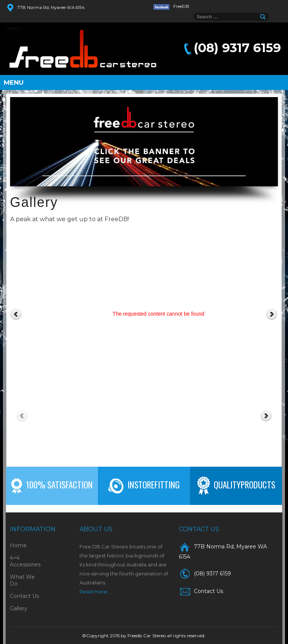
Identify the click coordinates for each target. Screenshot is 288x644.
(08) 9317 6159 (237, 48)
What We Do (22, 580)
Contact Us (24, 596)
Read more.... (96, 592)
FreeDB (171, 6)
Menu (14, 82)
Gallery (19, 608)
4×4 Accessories (25, 561)
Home (18, 545)
